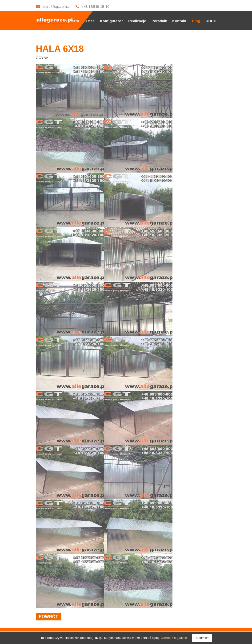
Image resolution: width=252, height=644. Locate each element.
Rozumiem (202, 638)
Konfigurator (111, 21)
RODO (211, 21)
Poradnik (159, 21)
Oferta (73, 21)
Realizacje (137, 21)
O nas (90, 21)
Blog (196, 21)
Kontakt (179, 21)
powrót (49, 617)
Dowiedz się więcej (174, 638)
